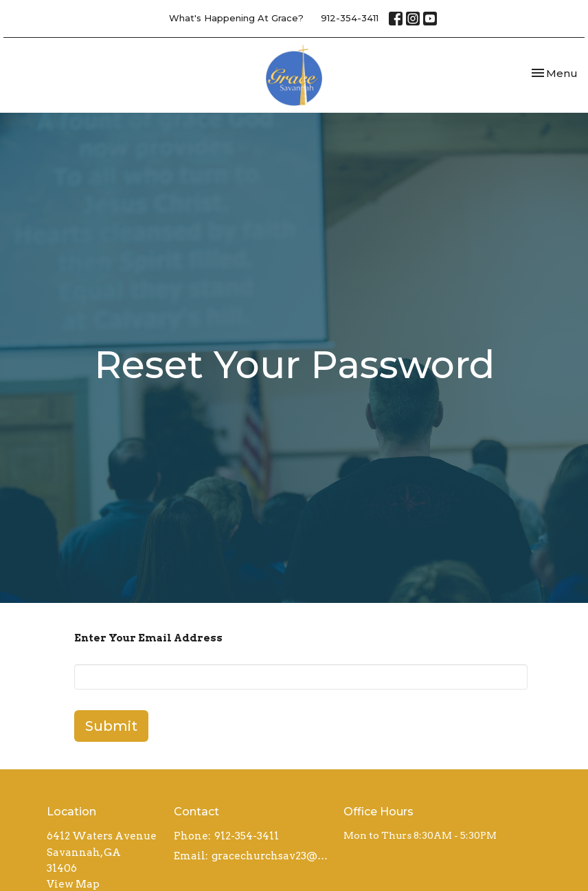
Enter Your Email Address (148, 638)
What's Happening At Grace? (236, 18)
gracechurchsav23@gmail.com (271, 856)
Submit (111, 726)
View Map (73, 884)
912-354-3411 (350, 18)
